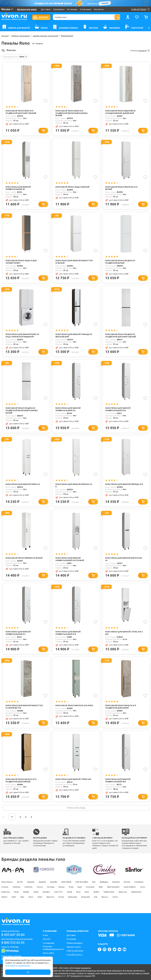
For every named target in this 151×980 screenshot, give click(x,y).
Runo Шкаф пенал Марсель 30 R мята (72, 708)
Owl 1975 (88, 894)
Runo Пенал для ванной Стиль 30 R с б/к (123, 634)
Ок (28, 972)
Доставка (46, 9)
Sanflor (127, 894)
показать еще (76, 809)
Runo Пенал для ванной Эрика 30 (23, 485)
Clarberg (31, 889)
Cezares (19, 889)
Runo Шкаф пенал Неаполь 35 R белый (121, 188)
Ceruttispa (6, 889)
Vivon (76, 899)
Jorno (21, 894)
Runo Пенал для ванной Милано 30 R (74, 486)
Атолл (108, 899)
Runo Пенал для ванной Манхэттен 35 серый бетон (24, 708)
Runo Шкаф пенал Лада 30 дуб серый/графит (21, 262)
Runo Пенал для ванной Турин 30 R (73, 781)
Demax (78, 889)
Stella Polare (7, 899)
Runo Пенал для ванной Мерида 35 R (123, 486)
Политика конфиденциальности (53, 948)
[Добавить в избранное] (45, 101)
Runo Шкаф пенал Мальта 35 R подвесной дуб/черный (21, 782)
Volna (86, 899)
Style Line (21, 899)
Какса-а (13, 904)
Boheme (120, 884)
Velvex (48, 899)
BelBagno (108, 884)
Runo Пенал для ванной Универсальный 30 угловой (70, 560)
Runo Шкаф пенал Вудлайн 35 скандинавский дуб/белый (121, 112)
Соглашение (49, 943)
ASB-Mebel (69, 884)
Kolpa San (33, 894)
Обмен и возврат (75, 943)
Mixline (54, 894)
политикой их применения (18, 966)
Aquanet (32, 884)
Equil (97, 889)
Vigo (67, 899)
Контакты (99, 9)
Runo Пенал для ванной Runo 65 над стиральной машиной (22, 336)
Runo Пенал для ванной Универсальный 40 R (118, 782)
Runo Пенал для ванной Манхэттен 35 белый (74, 262)
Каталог (5, 36)
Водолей (133, 899)
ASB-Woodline (85, 884)
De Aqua (67, 889)
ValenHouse (36, 899)
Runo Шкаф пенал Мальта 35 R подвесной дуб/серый (121, 708)
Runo (117, 894)
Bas (97, 884)
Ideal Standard (132, 889)
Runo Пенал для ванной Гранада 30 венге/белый (74, 336)
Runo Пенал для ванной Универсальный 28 (18, 188)
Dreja (88, 889)
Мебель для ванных (21, 36)
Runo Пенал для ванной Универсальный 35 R (68, 634)
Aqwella (56, 884)
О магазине (86, 9)
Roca (108, 894)
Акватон (96, 899)
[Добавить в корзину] (43, 131)
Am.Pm (21, 884)
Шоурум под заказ (27, 9)
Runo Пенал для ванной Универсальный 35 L (18, 634)
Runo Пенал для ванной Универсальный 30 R (118, 410)
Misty (44, 894)
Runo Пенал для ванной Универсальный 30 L (68, 410)
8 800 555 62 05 (14, 943)
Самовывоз (59, 9)
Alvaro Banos (7, 884)
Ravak (99, 894)
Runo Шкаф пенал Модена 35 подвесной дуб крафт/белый (121, 336)
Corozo (55, 889)
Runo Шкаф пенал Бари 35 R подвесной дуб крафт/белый (21, 112)
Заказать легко (74, 947)
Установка (72, 9)
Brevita (132, 884)
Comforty (43, 889)
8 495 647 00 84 (14, 935)
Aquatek (44, 884)
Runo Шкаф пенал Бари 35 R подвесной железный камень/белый (72, 113)
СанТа (23, 904)
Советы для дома (75, 951)
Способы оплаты (74, 955)
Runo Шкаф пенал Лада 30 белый (73, 187)
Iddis (119, 889)
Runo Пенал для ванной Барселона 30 (124, 560)
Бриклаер (120, 899)
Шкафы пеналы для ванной (47, 36)
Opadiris (75, 894)
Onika (64, 894)
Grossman (108, 889)
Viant (58, 899)
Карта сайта (48, 953)
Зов (3, 904)
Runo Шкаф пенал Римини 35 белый (24, 559)
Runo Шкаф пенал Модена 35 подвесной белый (120, 262)
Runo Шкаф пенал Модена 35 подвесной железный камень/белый (22, 411)
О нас (45, 935)
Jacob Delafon (8, 894)
